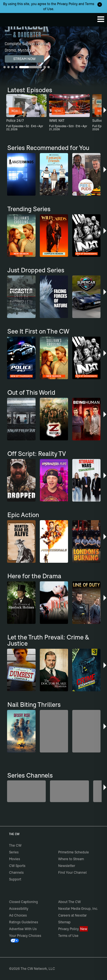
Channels (16, 872)
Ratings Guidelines (24, 922)
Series (14, 852)
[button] (105, 113)
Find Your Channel (72, 872)
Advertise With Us (23, 929)
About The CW (69, 902)
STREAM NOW (24, 59)
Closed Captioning (23, 902)
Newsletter (67, 866)
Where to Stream (71, 859)
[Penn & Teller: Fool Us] (26, 791)
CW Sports (17, 866)
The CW (10, 18)
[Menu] (101, 19)
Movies (15, 859)
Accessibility (19, 909)
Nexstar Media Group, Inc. (78, 909)
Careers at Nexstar (72, 915)
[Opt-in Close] (100, 5)
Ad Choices (18, 915)
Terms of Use (68, 936)
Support (15, 879)
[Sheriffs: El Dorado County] (69, 791)
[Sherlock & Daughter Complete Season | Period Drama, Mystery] (53, 57)
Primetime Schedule (74, 852)
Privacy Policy (67, 4)
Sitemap (64, 922)
